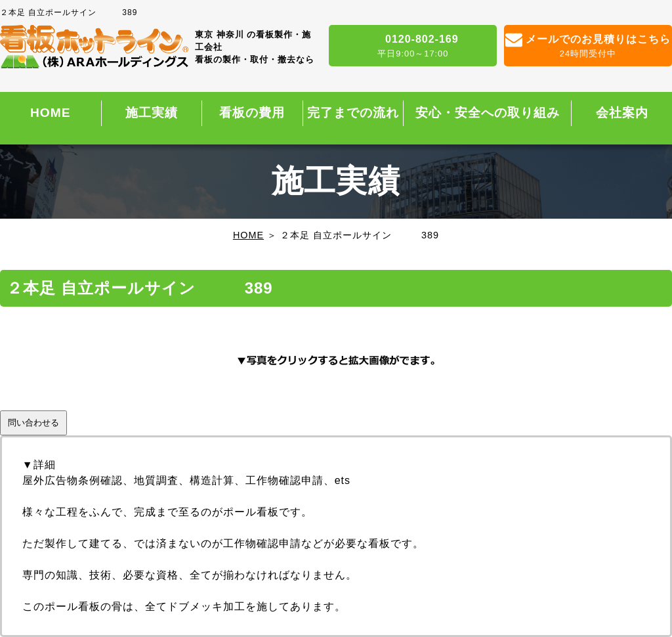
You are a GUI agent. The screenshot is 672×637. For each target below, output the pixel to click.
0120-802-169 (413, 47)
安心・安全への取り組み (488, 113)
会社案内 (622, 113)
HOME (51, 113)
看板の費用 (252, 113)
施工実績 (152, 113)
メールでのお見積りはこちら (588, 47)
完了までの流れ (353, 113)
